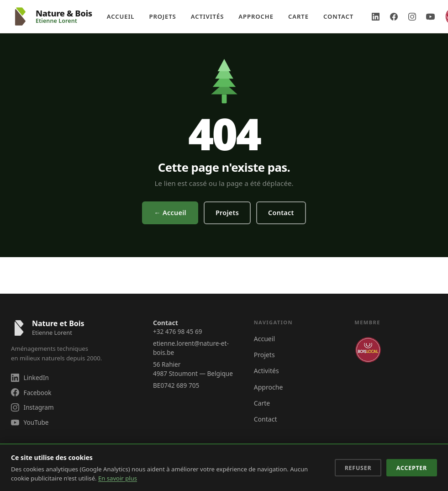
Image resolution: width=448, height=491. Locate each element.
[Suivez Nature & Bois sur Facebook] (73, 393)
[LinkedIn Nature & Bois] (375, 16)
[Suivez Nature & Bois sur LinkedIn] (73, 377)
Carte (298, 16)
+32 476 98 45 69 (177, 331)
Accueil (121, 16)
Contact (338, 16)
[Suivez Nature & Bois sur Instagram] (73, 407)
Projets (162, 16)
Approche (256, 16)
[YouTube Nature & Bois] (430, 16)
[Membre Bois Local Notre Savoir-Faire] (368, 350)
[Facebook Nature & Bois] (394, 16)
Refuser (358, 468)
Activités (208, 16)
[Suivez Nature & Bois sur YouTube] (73, 422)
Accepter (412, 468)
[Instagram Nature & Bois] (412, 16)
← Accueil (170, 213)
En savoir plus (118, 478)
